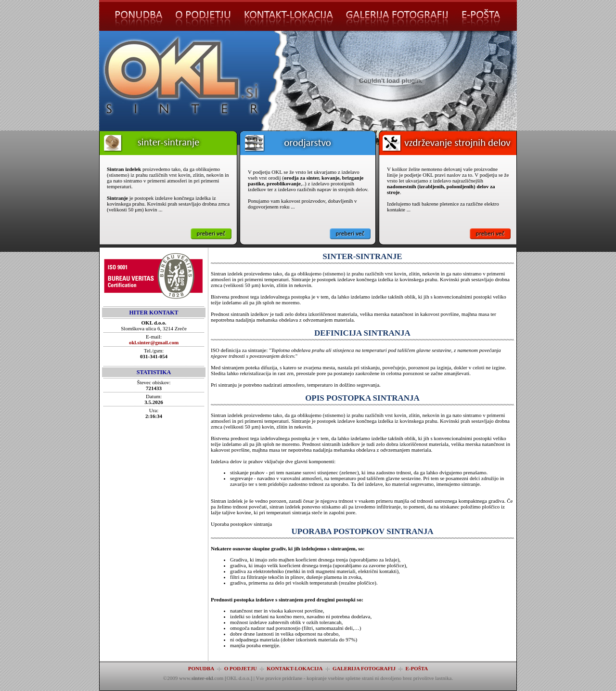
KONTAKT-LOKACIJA (295, 668)
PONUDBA (201, 668)
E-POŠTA (417, 668)
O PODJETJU (241, 668)
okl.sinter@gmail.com (154, 342)
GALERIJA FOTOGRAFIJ (364, 668)
